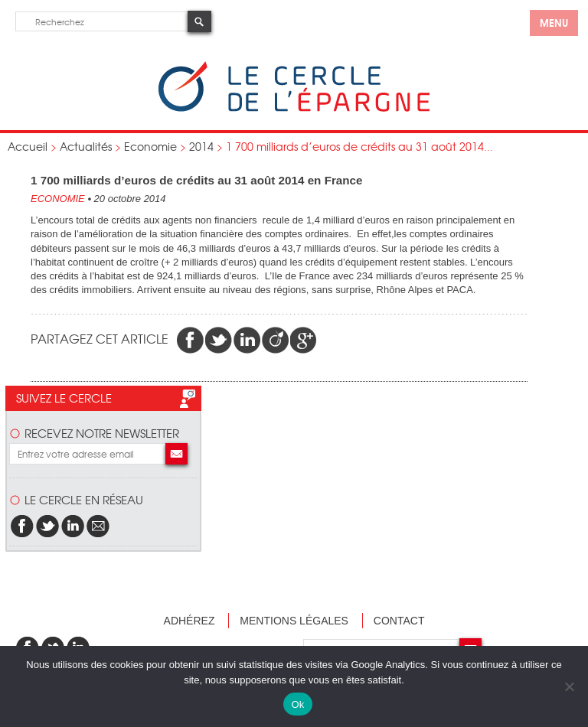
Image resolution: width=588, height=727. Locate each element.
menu (554, 22)
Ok (297, 704)
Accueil (28, 146)
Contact (399, 621)
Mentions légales (294, 621)
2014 (201, 146)
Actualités (86, 146)
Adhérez (189, 621)
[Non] (569, 686)
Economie (150, 146)
